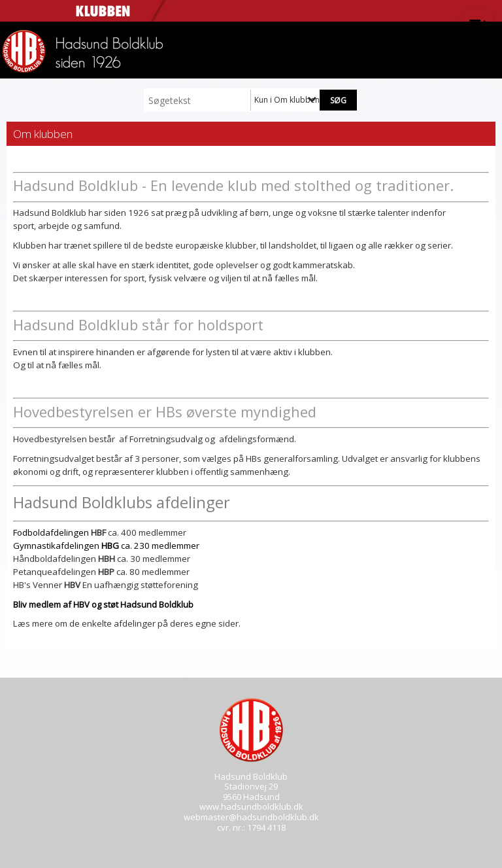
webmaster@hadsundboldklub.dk (251, 817)
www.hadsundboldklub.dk (251, 807)
